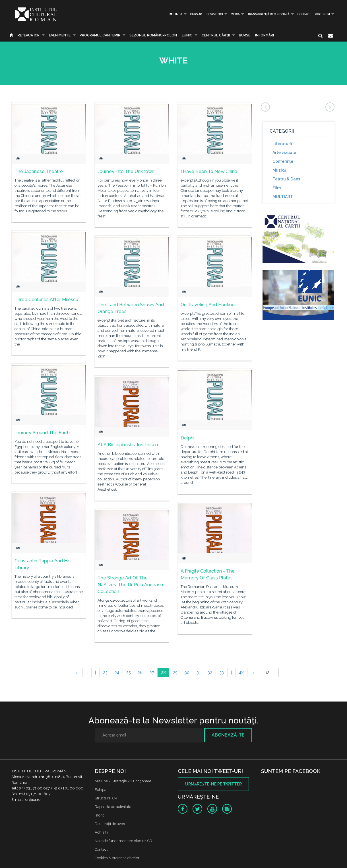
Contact (304, 14)
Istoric (100, 815)
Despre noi (215, 14)
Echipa (101, 790)
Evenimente (60, 35)
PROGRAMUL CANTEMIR (100, 35)
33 (222, 672)
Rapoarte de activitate (113, 807)
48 (241, 672)
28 (163, 672)
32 (210, 672)
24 (117, 672)
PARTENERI (322, 14)
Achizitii (101, 832)
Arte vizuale (284, 153)
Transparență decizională (268, 14)
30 (187, 672)
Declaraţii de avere (110, 824)
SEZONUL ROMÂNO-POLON (153, 35)
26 (140, 672)
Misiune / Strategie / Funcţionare (123, 781)
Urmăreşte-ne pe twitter (213, 784)
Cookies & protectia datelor (117, 858)
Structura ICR (106, 798)
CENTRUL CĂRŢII (216, 35)
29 (175, 672)
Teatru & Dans (286, 179)
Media (235, 14)
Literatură (282, 144)
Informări (265, 35)
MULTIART (283, 197)
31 (199, 672)
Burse (245, 35)
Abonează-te (228, 735)
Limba (176, 14)
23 (105, 672)
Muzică (279, 170)
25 (128, 672)
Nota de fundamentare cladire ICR (123, 841)
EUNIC (187, 35)
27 (152, 672)
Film (277, 188)
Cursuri (196, 14)
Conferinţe (283, 161)
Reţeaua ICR (29, 35)
